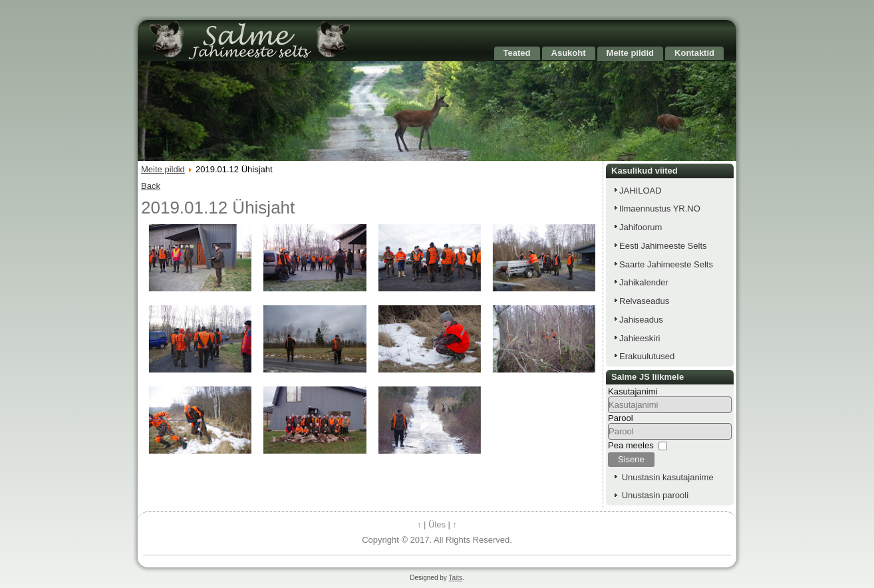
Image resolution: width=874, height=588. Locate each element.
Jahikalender (644, 282)
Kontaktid (694, 53)
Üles (437, 524)
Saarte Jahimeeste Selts (666, 264)
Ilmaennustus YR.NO (660, 209)
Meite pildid (631, 53)
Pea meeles (631, 445)
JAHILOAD (641, 191)
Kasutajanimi (633, 391)
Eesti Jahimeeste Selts (663, 246)
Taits (455, 578)
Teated (517, 53)
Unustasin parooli (655, 495)
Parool (621, 418)
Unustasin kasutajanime (668, 477)
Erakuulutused (647, 356)
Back (151, 186)
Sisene (631, 459)
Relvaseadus (644, 301)
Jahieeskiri (640, 338)
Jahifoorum (641, 227)
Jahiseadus (641, 320)
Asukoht (569, 53)
